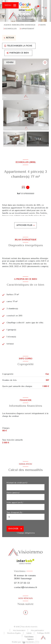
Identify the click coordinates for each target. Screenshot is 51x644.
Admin (29, 633)
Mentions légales (14, 633)
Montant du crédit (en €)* (17, 483)
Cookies (28, 636)
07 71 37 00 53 (22, 583)
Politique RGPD (43, 633)
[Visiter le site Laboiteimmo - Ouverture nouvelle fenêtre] (30, 642)
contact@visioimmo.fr (26, 587)
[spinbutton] (26, 517)
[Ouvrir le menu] (10, 5)
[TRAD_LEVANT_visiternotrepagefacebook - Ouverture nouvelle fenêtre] (26, 612)
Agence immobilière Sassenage (20, 25)
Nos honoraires (19, 630)
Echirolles (11, 29)
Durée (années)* (13, 493)
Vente (43, 25)
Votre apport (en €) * (15, 503)
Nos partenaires (37, 630)
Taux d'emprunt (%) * (15, 512)
